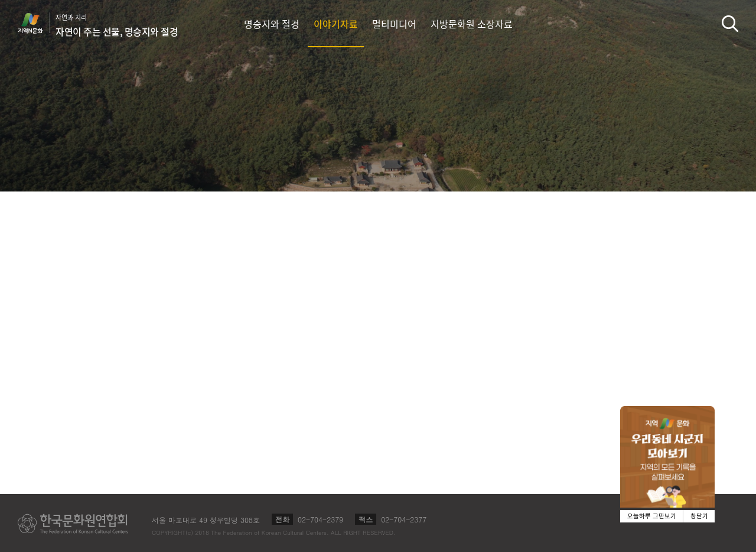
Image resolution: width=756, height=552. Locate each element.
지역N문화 (37, 23)
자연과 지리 (117, 25)
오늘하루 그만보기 (652, 516)
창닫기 (699, 516)
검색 (730, 23)
